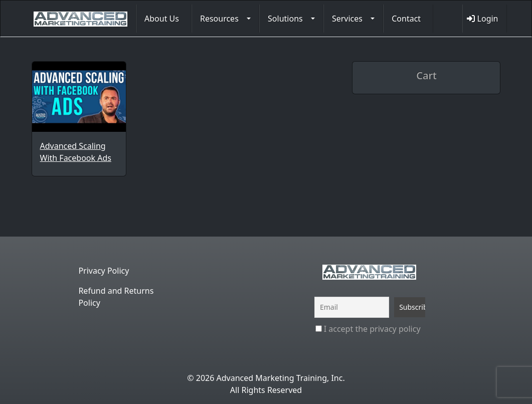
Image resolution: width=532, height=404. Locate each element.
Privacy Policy (104, 271)
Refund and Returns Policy (116, 297)
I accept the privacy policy (368, 329)
